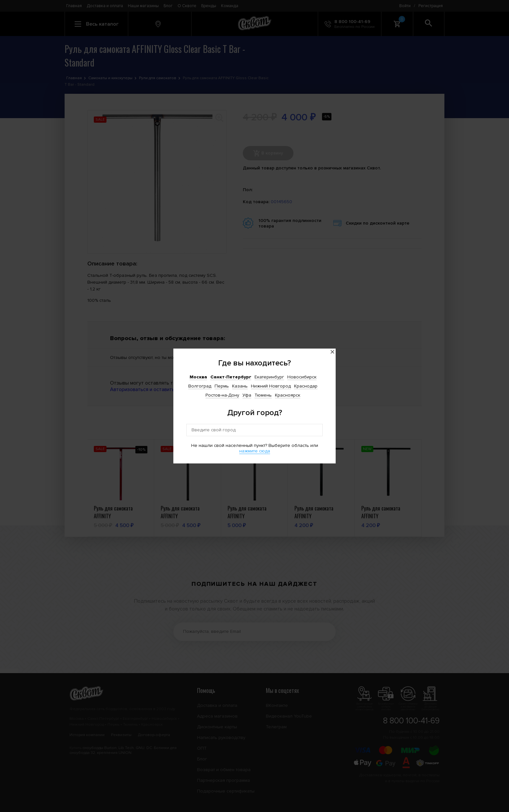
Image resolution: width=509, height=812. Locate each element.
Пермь (222, 386)
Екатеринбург (269, 377)
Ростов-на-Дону (222, 395)
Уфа (247, 395)
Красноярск (288, 395)
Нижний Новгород (271, 386)
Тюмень (263, 395)
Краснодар (306, 386)
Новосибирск (302, 377)
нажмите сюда (255, 451)
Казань (240, 386)
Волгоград (200, 386)
